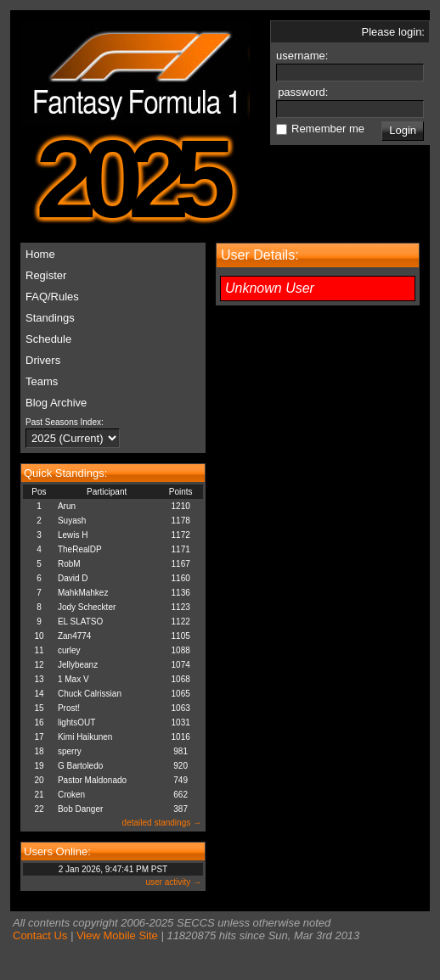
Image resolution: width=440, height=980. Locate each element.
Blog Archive (56, 403)
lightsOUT (76, 722)
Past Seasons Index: (65, 422)
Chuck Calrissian (90, 694)
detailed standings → (162, 823)
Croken (71, 795)
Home (40, 254)
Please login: (393, 32)
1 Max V (73, 679)
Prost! (69, 708)
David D (73, 578)
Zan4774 (74, 636)
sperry (70, 751)
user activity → (173, 882)
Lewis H (73, 535)
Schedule (48, 339)
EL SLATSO (80, 622)
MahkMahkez (83, 593)
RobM (69, 564)
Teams (42, 381)
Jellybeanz (78, 665)
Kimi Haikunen (85, 737)
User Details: (260, 255)
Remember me (328, 129)
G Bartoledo (80, 766)
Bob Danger (80, 809)
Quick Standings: (65, 473)
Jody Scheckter (87, 607)
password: (305, 92)
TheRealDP (80, 549)
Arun (67, 506)
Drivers (43, 360)
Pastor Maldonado (92, 780)
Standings (50, 318)
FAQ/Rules (52, 297)
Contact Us (40, 935)
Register (46, 275)
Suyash (72, 521)
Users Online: (57, 851)
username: (304, 56)
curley (69, 650)
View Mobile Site (117, 935)
